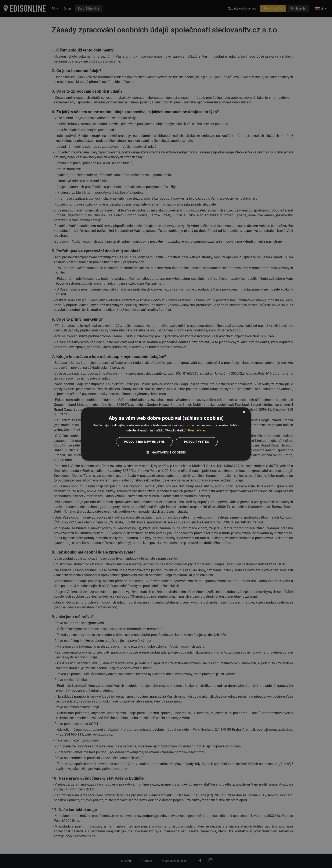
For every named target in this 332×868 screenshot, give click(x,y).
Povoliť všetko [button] (197, 442)
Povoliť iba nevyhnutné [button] (144, 442)
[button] (166, 453)
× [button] (244, 412)
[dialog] (166, 434)
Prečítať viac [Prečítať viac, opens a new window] (197, 430)
